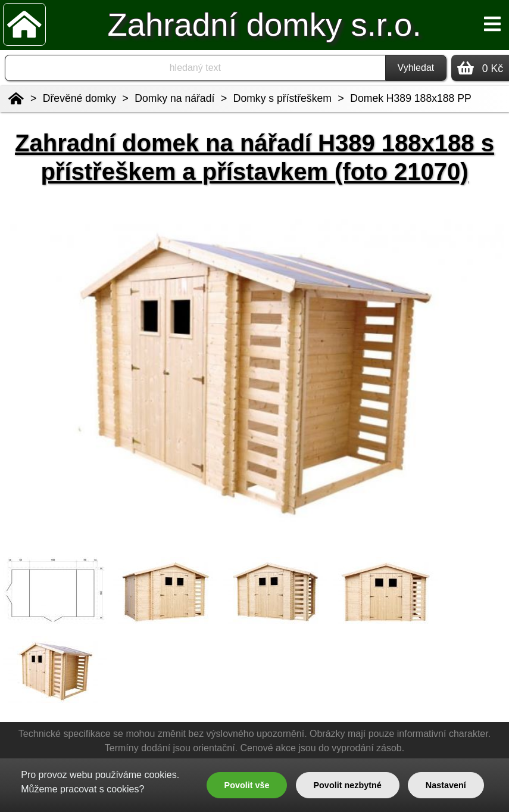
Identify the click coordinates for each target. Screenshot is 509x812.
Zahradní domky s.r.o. (264, 25)
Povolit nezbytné (347, 785)
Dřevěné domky (79, 98)
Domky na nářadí (174, 98)
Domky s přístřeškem (282, 98)
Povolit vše (247, 785)
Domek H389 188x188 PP (410, 98)
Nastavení (446, 785)
